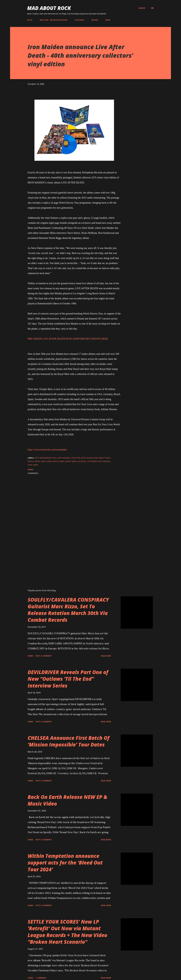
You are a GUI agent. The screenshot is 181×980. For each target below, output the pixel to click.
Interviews (80, 20)
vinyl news (33, 465)
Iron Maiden (64, 458)
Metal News (59, 461)
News (108, 20)
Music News (71, 461)
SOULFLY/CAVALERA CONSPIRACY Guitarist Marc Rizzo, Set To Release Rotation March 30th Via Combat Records (68, 610)
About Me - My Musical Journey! (54, 20)
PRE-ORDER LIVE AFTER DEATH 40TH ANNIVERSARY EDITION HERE (68, 339)
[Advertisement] (70, 558)
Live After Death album (82, 458)
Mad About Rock (49, 8)
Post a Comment (44, 656)
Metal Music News (43, 461)
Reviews (95, 20)
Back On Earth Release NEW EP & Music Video (67, 800)
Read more (106, 656)
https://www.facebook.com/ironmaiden (47, 450)
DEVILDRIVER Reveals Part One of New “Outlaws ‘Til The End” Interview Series (68, 679)
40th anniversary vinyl (46, 458)
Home (30, 20)
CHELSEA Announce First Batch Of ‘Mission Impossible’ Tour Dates (69, 741)
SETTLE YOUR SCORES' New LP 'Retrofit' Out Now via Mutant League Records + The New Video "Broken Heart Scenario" (67, 932)
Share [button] (30, 470)
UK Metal (82, 461)
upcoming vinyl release (99, 461)
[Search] (142, 8)
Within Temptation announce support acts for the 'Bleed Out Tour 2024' (65, 863)
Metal (31, 461)
